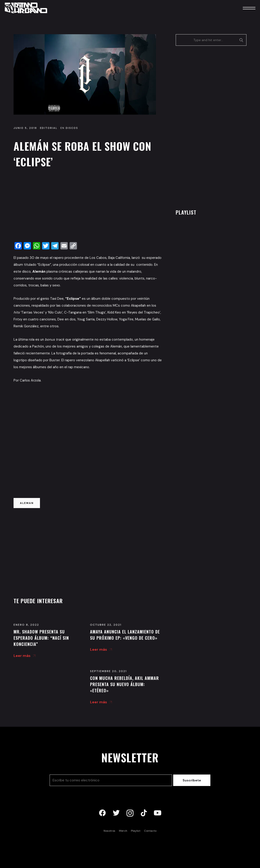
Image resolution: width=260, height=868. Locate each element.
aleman (27, 503)
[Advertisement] (88, 206)
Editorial (49, 128)
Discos (72, 128)
